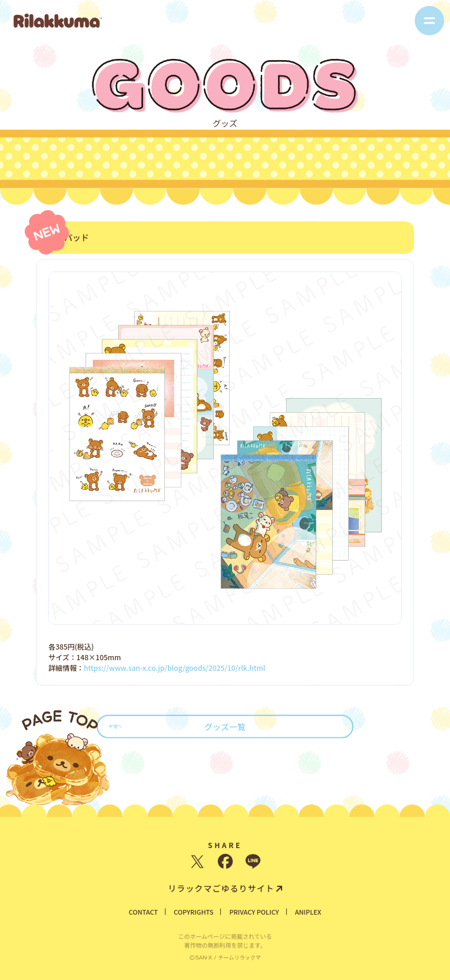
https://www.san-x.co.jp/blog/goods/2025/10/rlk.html (174, 667)
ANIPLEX (308, 912)
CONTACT (144, 912)
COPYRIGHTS (193, 912)
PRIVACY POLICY (254, 912)
